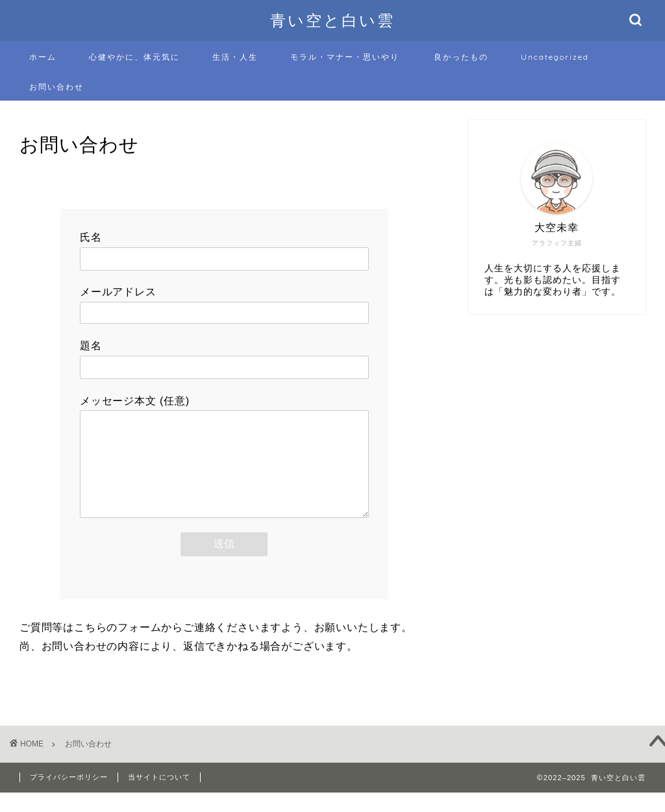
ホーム (43, 57)
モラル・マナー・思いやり (345, 57)
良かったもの (461, 57)
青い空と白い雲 (332, 20)
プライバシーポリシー (69, 796)
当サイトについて (159, 796)
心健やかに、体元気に (134, 57)
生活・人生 (235, 57)
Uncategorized (555, 57)
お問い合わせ (56, 87)
